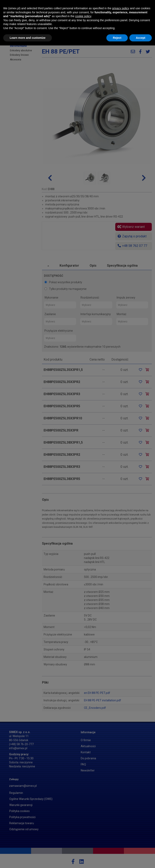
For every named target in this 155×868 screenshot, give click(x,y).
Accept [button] (141, 860)
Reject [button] (117, 860)
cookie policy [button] (83, 839)
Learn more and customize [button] (28, 860)
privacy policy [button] (121, 831)
